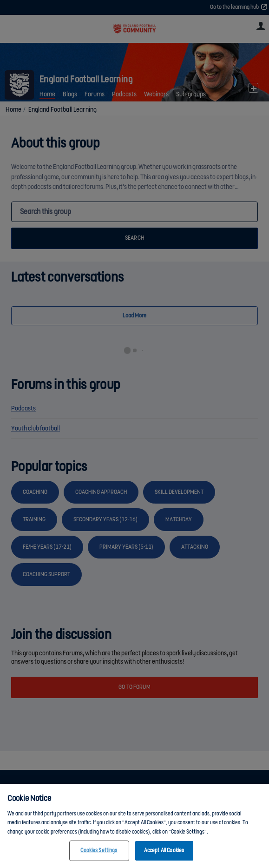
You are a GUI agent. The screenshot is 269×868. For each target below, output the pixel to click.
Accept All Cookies (164, 852)
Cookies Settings (99, 852)
